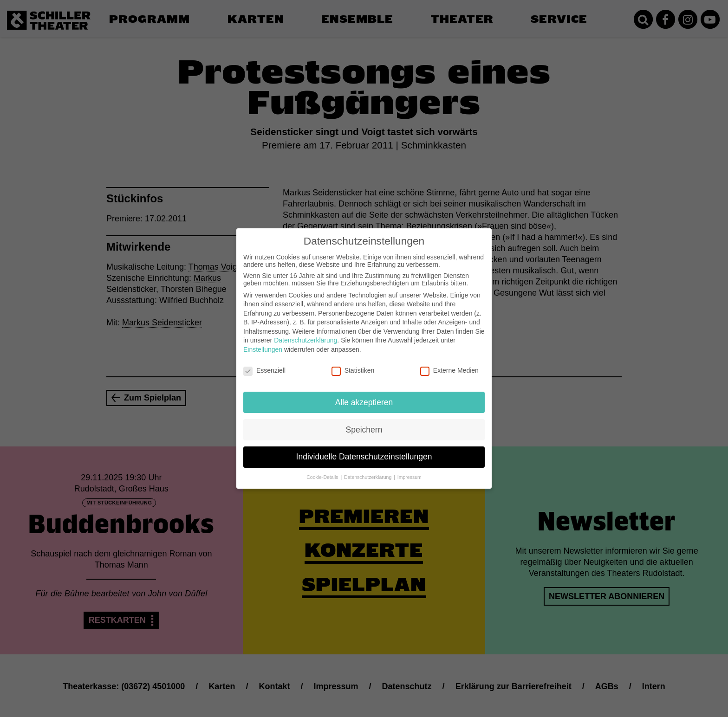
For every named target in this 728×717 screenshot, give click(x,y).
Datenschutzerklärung (305, 334)
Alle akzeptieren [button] (364, 396)
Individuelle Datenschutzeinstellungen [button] (364, 451)
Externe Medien (449, 364)
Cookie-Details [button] (323, 471)
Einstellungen (263, 343)
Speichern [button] (364, 423)
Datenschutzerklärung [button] (368, 471)
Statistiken (353, 364)
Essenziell (264, 364)
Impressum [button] (409, 471)
